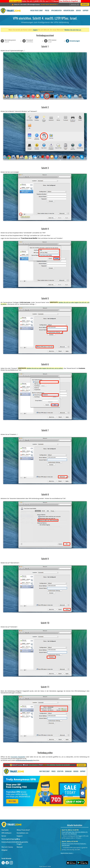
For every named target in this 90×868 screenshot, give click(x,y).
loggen (35, 30)
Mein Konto (85, 4)
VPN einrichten (56, 11)
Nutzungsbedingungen (9, 839)
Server (78, 11)
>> (70, 1)
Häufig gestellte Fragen (22, 843)
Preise (47, 11)
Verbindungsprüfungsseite (24, 760)
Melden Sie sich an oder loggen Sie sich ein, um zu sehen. (45, 368)
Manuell (20, 847)
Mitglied (4, 850)
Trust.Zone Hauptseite (18, 757)
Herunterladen (69, 11)
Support (86, 11)
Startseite (5, 830)
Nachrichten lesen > (67, 853)
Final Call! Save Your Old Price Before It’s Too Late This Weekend (75, 833)
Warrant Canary (7, 847)
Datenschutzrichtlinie (9, 842)
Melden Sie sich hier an (73, 30)
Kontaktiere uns (22, 833)
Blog (18, 839)
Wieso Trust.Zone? (37, 11)
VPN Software (6, 833)
